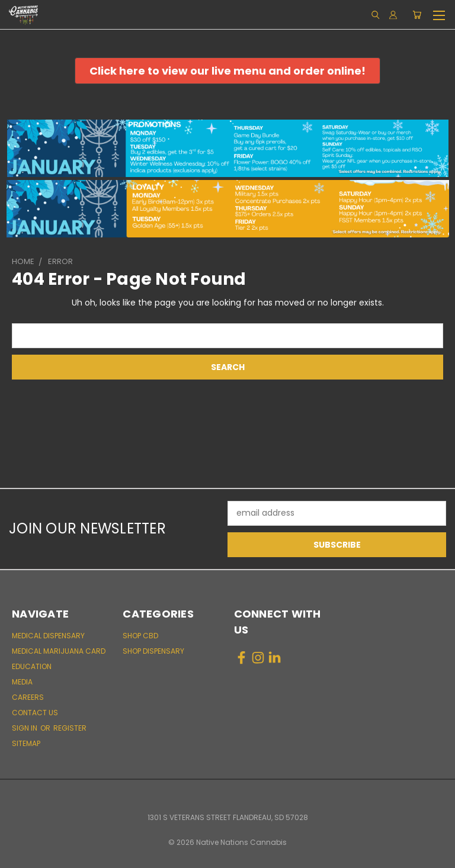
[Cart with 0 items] (417, 15)
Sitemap (26, 743)
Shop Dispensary (153, 651)
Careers (28, 697)
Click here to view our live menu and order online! (227, 71)
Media (22, 682)
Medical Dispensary (48, 636)
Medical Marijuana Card (59, 651)
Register (70, 728)
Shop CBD (140, 636)
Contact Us (35, 713)
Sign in (25, 728)
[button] (227, 71)
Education (32, 666)
